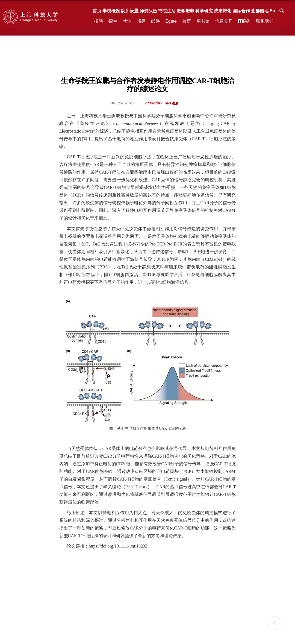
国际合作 (241, 11)
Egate (171, 21)
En (272, 11)
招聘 (99, 21)
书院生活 (167, 11)
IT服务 (244, 21)
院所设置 (130, 11)
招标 (141, 21)
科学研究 (204, 11)
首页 (97, 11)
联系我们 (265, 21)
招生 (113, 21)
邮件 (155, 21)
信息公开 (224, 21)
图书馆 (203, 21)
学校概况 (111, 11)
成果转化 (223, 11)
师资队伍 (148, 11)
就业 (127, 21)
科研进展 (172, 103)
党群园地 (260, 11)
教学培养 (185, 11)
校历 (187, 21)
